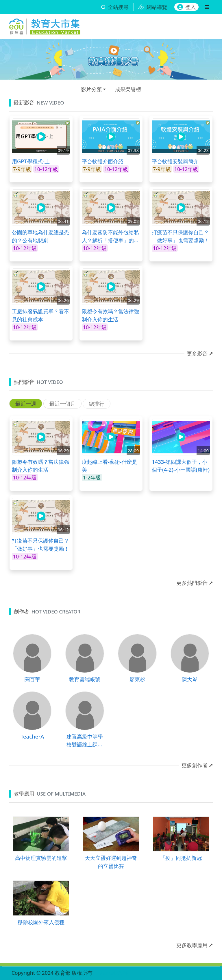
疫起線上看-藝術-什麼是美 (110, 466)
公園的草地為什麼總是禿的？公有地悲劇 (40, 236)
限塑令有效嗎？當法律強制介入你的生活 (110, 315)
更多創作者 (195, 765)
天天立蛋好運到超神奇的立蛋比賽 (111, 862)
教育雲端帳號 (85, 679)
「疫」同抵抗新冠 (181, 858)
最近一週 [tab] (26, 404)
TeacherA (32, 736)
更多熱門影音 (192, 583)
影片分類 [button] (91, 89)
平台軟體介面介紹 (103, 161)
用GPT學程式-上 (31, 161)
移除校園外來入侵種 (41, 922)
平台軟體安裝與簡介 (175, 161)
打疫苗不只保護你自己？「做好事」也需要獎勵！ (180, 236)
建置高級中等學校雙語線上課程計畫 (85, 741)
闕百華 (32, 679)
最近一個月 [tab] (62, 404)
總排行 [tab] (97, 404)
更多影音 (197, 353)
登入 (186, 7)
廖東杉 (137, 679)
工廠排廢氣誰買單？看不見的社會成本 (40, 315)
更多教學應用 (192, 945)
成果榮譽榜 (128, 89)
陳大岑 (190, 679)
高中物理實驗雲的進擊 (41, 858)
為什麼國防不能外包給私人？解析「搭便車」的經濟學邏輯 (110, 236)
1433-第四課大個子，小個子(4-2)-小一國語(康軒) (181, 466)
